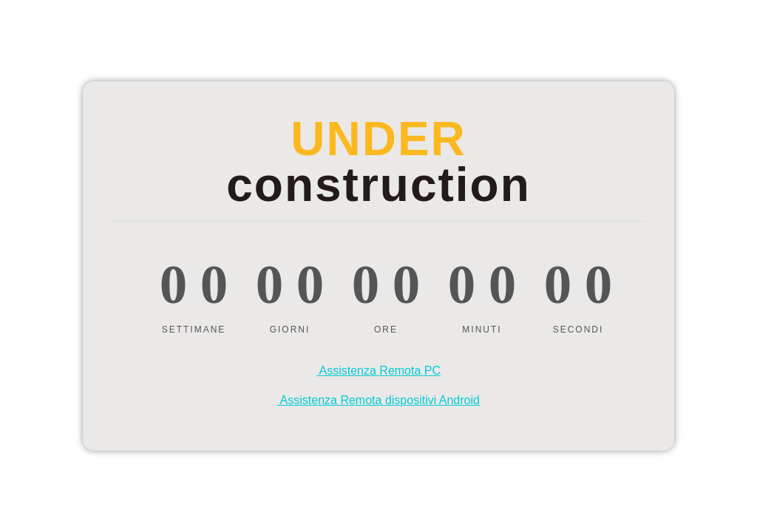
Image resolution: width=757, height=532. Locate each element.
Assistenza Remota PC (378, 371)
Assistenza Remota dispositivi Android (378, 400)
